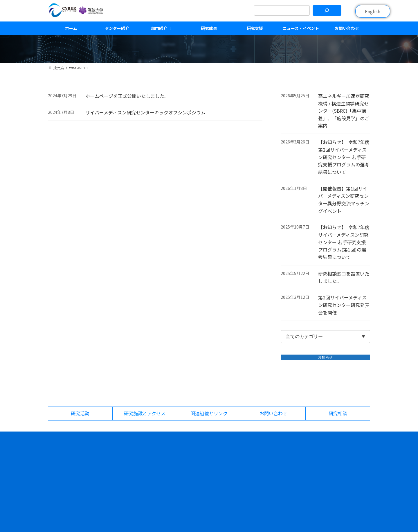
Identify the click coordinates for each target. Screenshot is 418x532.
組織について (164, 471)
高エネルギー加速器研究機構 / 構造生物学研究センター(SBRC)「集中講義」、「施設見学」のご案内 (344, 111)
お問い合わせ (277, 471)
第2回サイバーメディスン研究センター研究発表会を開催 (344, 305)
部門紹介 (217, 451)
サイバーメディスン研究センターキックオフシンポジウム (145, 112)
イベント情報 (277, 461)
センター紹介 (164, 461)
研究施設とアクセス (340, 451)
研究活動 (330, 461)
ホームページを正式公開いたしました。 (127, 96)
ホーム (158, 451)
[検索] (327, 10)
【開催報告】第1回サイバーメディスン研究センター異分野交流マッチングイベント (344, 200)
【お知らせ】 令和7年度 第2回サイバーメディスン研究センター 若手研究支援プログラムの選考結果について (344, 157)
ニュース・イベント (283, 451)
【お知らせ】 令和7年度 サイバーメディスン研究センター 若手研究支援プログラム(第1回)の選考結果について (344, 242)
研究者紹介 (219, 461)
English (373, 11)
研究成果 (217, 471)
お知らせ (325, 357)
